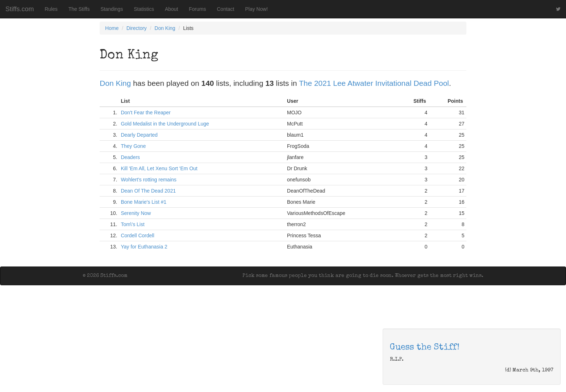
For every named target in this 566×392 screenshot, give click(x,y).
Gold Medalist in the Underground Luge (165, 124)
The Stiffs (79, 9)
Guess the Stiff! (425, 348)
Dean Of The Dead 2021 (148, 191)
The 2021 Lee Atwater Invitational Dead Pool (374, 83)
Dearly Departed (139, 135)
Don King (165, 28)
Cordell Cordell (138, 235)
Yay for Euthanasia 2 (144, 247)
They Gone (133, 146)
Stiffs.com (20, 9)
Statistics (144, 9)
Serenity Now (136, 213)
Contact (226, 9)
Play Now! (256, 9)
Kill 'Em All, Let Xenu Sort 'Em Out (159, 168)
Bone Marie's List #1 (144, 202)
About (172, 9)
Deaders (130, 157)
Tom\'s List (133, 224)
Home (112, 28)
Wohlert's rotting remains (149, 180)
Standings (112, 9)
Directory (136, 28)
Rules (51, 9)
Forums (197, 9)
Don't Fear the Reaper (146, 113)
